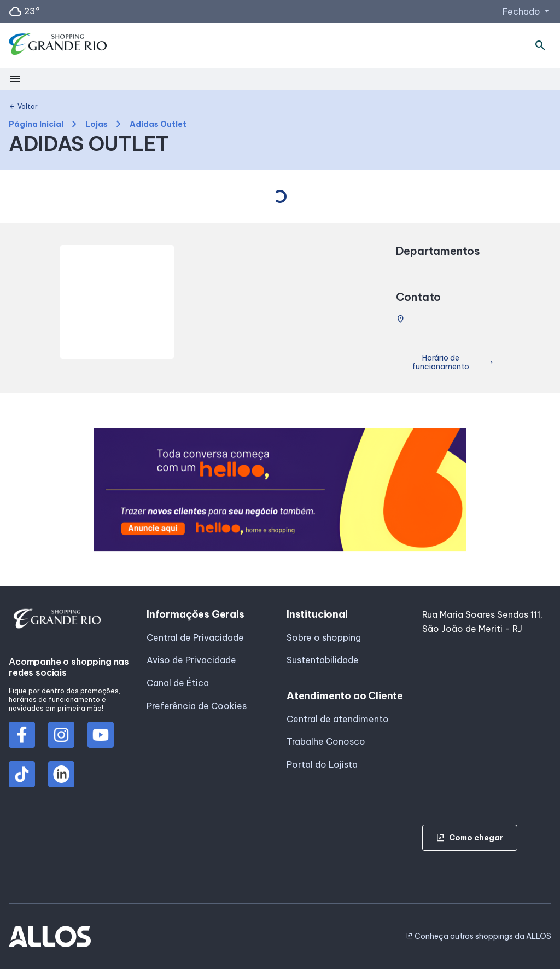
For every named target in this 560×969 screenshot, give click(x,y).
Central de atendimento (338, 719)
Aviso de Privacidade (191, 660)
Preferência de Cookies (197, 706)
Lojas (97, 124)
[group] (280, 490)
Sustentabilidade (323, 660)
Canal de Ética (178, 683)
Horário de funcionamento (454, 362)
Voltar (23, 107)
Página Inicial (36, 124)
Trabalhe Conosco (326, 741)
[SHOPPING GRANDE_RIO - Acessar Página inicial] (58, 46)
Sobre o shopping (324, 637)
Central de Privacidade (195, 637)
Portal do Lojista (322, 764)
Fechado (527, 11)
